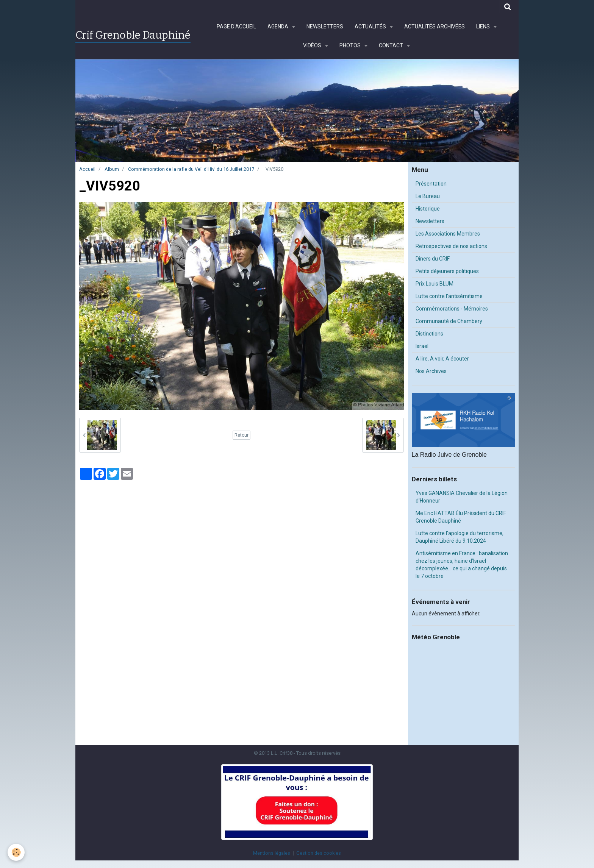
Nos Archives (431, 371)
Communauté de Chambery (449, 321)
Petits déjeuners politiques (447, 271)
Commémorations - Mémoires (452, 309)
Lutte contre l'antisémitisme (449, 296)
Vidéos (313, 45)
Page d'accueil (236, 27)
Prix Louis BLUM (435, 284)
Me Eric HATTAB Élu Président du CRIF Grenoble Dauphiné (461, 517)
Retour (242, 435)
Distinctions (429, 334)
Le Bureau (428, 196)
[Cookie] (16, 852)
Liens (484, 27)
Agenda (278, 27)
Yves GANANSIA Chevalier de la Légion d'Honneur (462, 497)
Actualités (371, 27)
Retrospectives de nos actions (451, 246)
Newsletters (325, 27)
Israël (422, 346)
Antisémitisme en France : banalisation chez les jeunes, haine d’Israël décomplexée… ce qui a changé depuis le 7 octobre (462, 565)
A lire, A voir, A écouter (442, 359)
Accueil (87, 169)
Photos (351, 45)
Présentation (431, 184)
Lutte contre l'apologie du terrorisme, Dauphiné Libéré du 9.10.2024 (460, 537)
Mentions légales (272, 853)
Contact (392, 45)
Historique (428, 209)
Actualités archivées (435, 27)
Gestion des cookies (319, 853)
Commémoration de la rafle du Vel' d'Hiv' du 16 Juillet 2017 (191, 169)
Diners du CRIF (433, 259)
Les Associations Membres (448, 234)
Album (112, 169)
